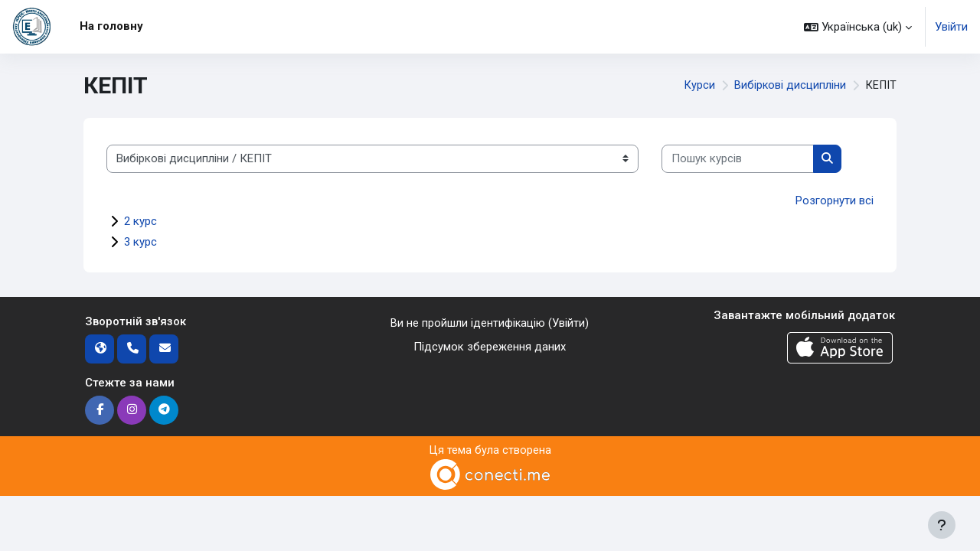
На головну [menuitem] (111, 26)
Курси (698, 86)
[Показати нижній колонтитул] (942, 525)
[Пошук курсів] (738, 159)
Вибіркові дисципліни (789, 86)
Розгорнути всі (835, 201)
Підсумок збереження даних (490, 347)
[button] (858, 27)
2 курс (140, 221)
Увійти (951, 27)
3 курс (140, 242)
